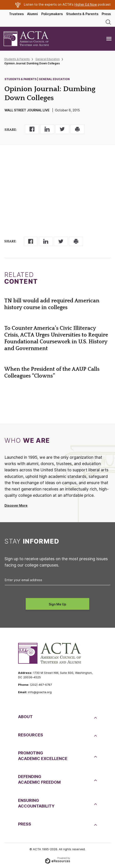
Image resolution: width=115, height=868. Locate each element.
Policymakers (52, 14)
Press (106, 14)
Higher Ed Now (86, 4)
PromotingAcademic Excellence (43, 756)
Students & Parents (82, 14)
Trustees (16, 14)
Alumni (32, 14)
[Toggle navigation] (109, 39)
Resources (31, 735)
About (25, 717)
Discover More (16, 506)
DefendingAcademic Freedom (39, 779)
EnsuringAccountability (36, 803)
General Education (48, 59)
